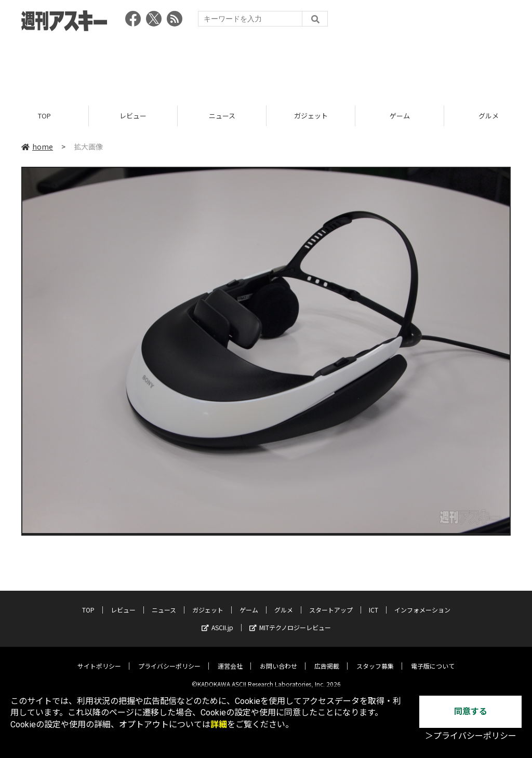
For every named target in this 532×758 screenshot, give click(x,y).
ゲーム (400, 116)
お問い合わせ (278, 658)
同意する (471, 712)
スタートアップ (331, 602)
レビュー (133, 116)
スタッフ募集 (375, 658)
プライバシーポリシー (169, 658)
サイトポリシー (99, 658)
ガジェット (311, 116)
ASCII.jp (217, 620)
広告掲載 (327, 658)
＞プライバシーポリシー (471, 736)
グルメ (284, 602)
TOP (44, 116)
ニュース (222, 116)
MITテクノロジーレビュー (290, 620)
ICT (374, 602)
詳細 (219, 724)
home (37, 147)
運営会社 (230, 658)
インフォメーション (422, 602)
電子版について (433, 658)
